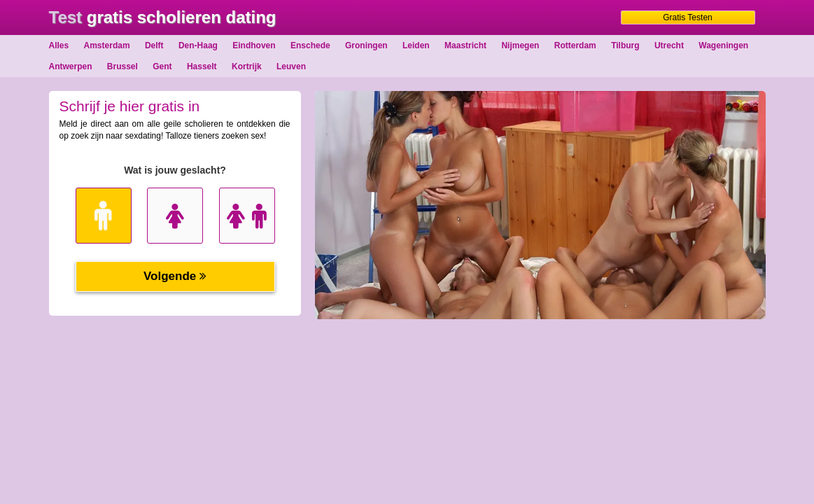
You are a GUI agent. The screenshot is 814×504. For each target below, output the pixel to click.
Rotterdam (575, 45)
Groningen (366, 45)
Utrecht (669, 45)
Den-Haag (198, 45)
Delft (154, 45)
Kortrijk (247, 66)
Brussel (122, 66)
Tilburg (625, 45)
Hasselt (202, 66)
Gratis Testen (687, 17)
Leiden (416, 45)
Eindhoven (254, 45)
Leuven (291, 66)
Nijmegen (520, 45)
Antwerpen (71, 66)
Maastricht (465, 45)
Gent (162, 66)
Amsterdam (107, 45)
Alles (59, 45)
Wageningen (723, 45)
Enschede (310, 45)
